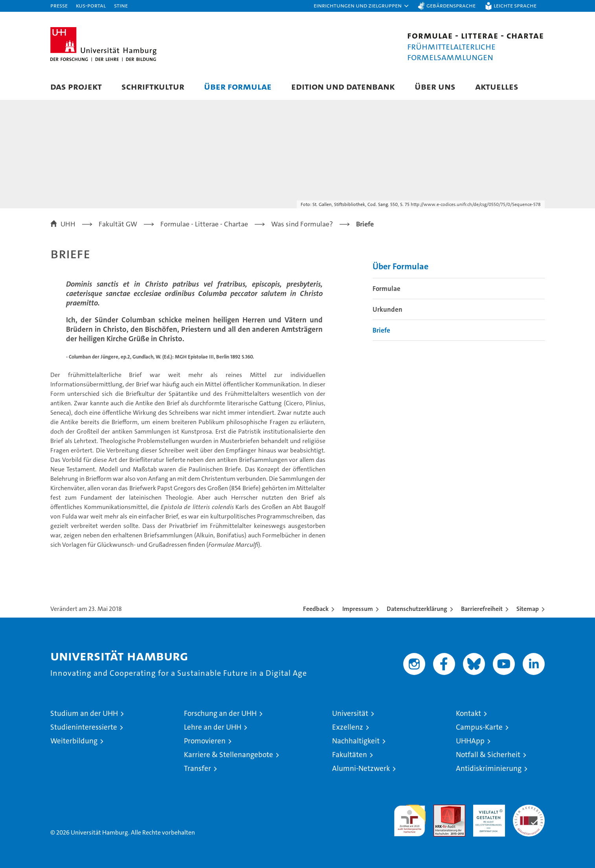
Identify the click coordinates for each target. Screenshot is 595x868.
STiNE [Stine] (121, 5)
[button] (362, 6)
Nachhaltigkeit (356, 741)
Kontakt (468, 713)
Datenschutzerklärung (417, 609)
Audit (441, 809)
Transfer (197, 768)
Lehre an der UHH (213, 727)
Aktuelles (497, 86)
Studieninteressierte (84, 727)
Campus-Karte (479, 727)
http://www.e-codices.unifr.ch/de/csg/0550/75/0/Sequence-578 (476, 204)
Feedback (316, 609)
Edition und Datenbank (343, 86)
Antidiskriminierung (489, 768)
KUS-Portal (91, 5)
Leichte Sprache (515, 5)
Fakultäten (350, 755)
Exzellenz (348, 727)
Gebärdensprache (451, 5)
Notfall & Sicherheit (488, 755)
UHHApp (470, 741)
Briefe (381, 330)
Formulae (387, 289)
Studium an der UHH (84, 713)
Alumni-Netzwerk (361, 768)
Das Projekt (76, 86)
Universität (350, 713)
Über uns (435, 86)
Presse (59, 5)
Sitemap (528, 609)
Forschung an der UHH (220, 713)
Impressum (358, 609)
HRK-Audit (487, 809)
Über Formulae (238, 86)
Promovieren (205, 741)
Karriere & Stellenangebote (229, 755)
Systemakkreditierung (529, 809)
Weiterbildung (74, 741)
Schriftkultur (153, 86)
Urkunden (387, 309)
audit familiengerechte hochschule (410, 817)
